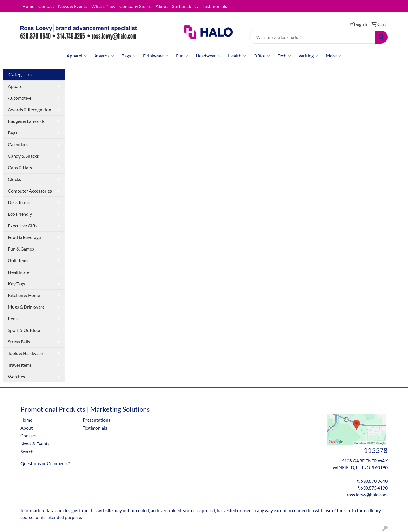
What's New (103, 6)
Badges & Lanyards (26, 121)
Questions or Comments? (45, 463)
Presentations (96, 420)
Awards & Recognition (30, 109)
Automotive (20, 98)
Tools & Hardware (25, 353)
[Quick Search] (312, 37)
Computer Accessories (30, 191)
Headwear (208, 56)
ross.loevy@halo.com (367, 494)
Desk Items (19, 202)
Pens (13, 318)
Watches (16, 376)
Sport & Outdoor (24, 330)
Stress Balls (19, 342)
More (334, 56)
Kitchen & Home (24, 295)
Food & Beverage (24, 237)
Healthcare (19, 272)
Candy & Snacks (23, 156)
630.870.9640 (374, 481)
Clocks (14, 179)
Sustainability (185, 6)
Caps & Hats (20, 167)
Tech (284, 56)
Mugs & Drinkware (26, 307)
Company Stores (135, 6)
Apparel (77, 56)
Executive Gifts (23, 226)
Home (28, 6)
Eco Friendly (20, 214)
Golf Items (18, 260)
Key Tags (16, 284)
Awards (104, 56)
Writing (309, 56)
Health (237, 56)
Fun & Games (21, 249)
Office (262, 56)
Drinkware (156, 56)
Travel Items (20, 365)
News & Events (73, 6)
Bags (129, 56)
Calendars (18, 144)
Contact (46, 6)
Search (27, 451)
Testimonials (215, 6)
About (162, 6)
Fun (182, 56)
